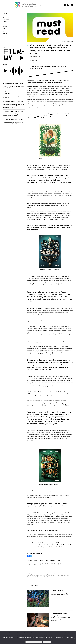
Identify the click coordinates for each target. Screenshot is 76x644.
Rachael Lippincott (32, 577)
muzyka (5, 27)
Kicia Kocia (39, 575)
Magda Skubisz (47, 575)
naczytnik (5, 34)
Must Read (67, 575)
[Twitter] (31, 556)
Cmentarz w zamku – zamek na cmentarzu (13, 93)
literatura (7, 21)
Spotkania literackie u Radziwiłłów (14, 102)
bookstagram (31, 574)
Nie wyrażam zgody (47, 642)
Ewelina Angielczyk (46, 574)
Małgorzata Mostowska (57, 575)
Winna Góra (6, 20)
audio (4, 30)
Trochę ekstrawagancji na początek (14, 120)
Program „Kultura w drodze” (10, 18)
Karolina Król (67, 574)
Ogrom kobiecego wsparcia (60, 613)
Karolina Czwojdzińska (57, 574)
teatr (4, 23)
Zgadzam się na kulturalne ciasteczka (34, 642)
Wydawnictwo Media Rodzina (44, 577)
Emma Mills (38, 574)
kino (4, 28)
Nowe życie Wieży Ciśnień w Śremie (14, 84)
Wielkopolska (8, 14)
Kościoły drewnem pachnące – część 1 (14, 111)
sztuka (5, 25)
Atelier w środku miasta (59, 590)
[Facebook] (28, 556)
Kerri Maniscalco (31, 575)
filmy (4, 32)
